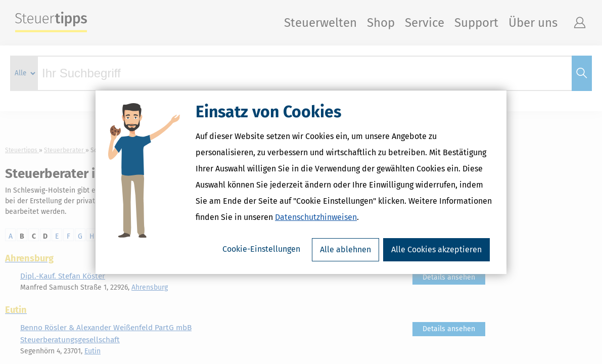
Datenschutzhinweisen (316, 217)
